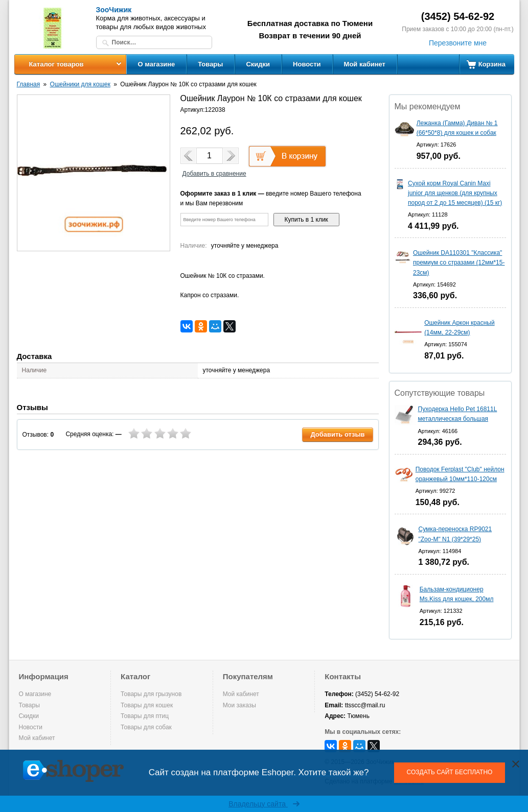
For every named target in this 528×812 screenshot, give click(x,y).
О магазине (157, 64)
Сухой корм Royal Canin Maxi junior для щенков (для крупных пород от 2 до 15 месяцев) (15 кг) (455, 193)
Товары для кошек (147, 705)
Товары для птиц (145, 716)
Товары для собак (146, 727)
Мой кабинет (365, 64)
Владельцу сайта (264, 804)
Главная (29, 84)
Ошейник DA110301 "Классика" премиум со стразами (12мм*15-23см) (459, 262)
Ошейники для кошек (80, 84)
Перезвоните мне (458, 43)
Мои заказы (239, 705)
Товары (210, 64)
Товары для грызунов (151, 694)
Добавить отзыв (337, 434)
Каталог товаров (56, 64)
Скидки (258, 64)
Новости (307, 64)
